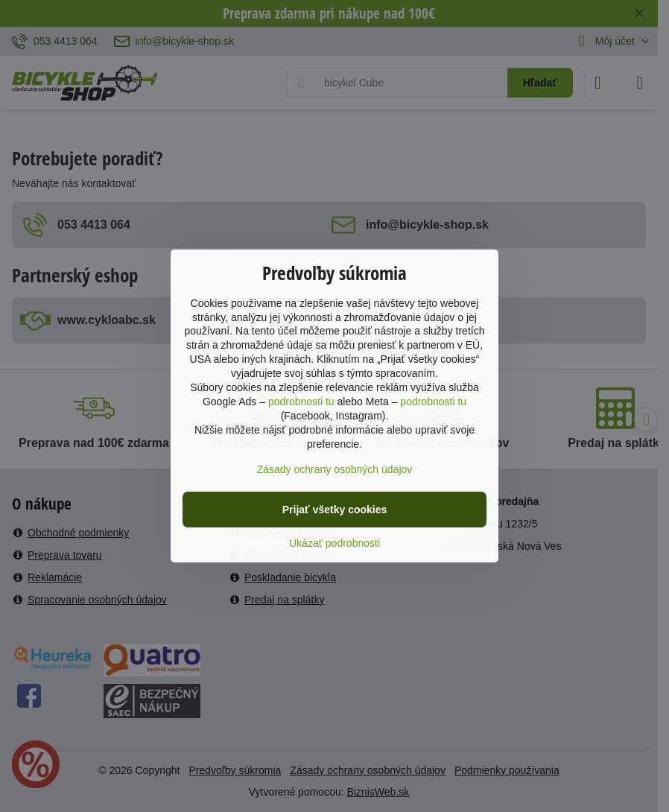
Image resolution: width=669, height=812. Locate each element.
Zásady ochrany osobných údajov (335, 469)
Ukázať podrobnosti (334, 543)
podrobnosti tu (301, 402)
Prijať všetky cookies (335, 510)
